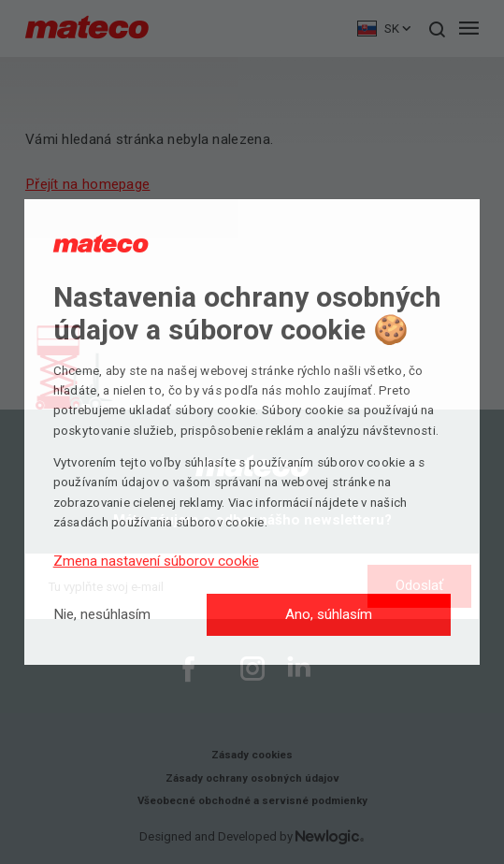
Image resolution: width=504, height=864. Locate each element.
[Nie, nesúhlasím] (102, 615)
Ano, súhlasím (329, 614)
